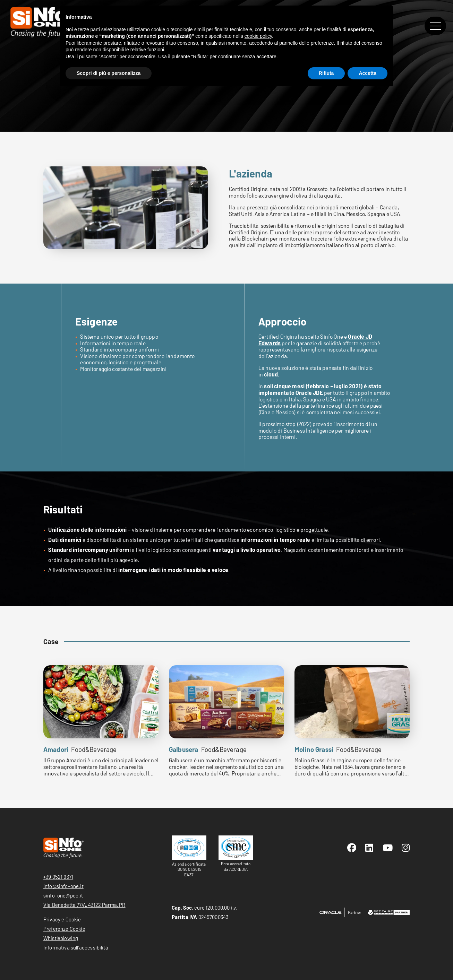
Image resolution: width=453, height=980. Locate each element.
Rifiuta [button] (326, 73)
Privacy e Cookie (62, 919)
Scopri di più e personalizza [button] (109, 73)
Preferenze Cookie (64, 929)
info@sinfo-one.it (63, 886)
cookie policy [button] (258, 36)
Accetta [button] (367, 73)
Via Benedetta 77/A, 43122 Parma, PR (84, 905)
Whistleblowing (61, 938)
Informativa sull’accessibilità (76, 947)
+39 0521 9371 (58, 877)
